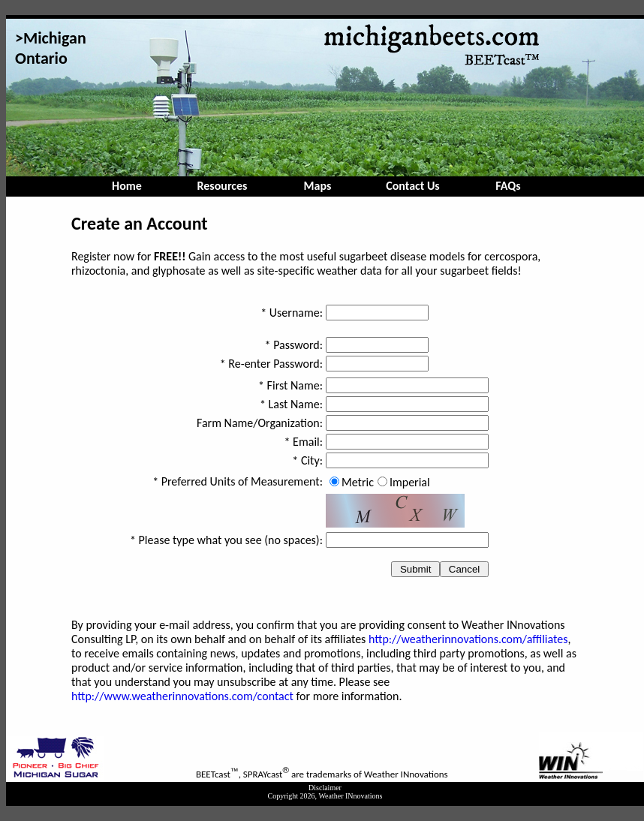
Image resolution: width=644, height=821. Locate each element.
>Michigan (51, 38)
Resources (223, 186)
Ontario (41, 58)
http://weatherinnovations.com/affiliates (468, 639)
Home (127, 186)
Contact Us (412, 186)
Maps (318, 186)
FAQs (508, 186)
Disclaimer (325, 788)
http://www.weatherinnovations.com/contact (182, 696)
